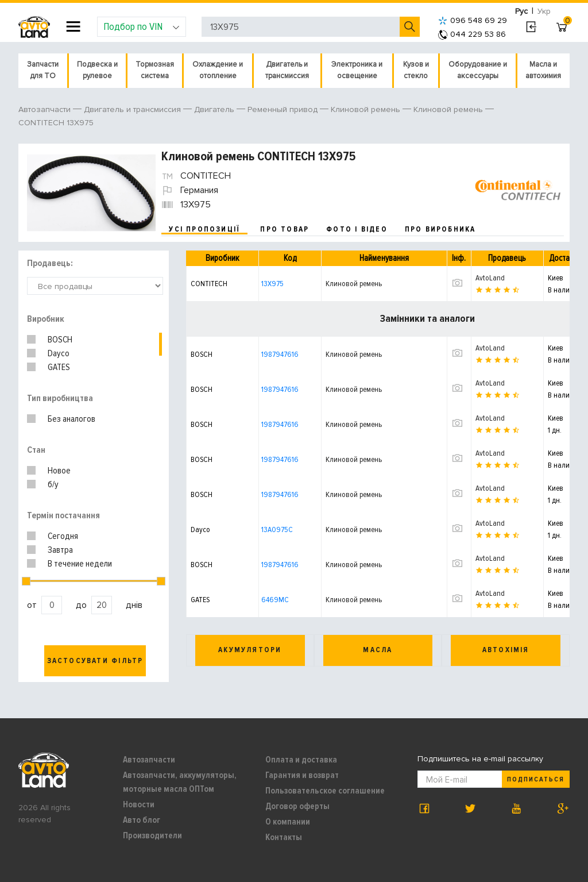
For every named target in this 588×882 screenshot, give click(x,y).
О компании (288, 822)
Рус (521, 11)
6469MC (275, 600)
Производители (152, 835)
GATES (59, 367)
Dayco (59, 353)
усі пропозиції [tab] (204, 229)
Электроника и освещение (357, 70)
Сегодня (63, 536)
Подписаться (536, 779)
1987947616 (280, 354)
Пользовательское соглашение (325, 791)
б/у (53, 484)
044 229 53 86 (472, 34)
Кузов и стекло (416, 70)
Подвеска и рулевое (97, 70)
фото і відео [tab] (357, 229)
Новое (59, 471)
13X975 (272, 284)
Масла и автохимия (543, 70)
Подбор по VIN (142, 26)
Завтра (60, 550)
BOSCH (60, 340)
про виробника (440, 229)
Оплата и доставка (301, 760)
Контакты (284, 837)
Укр (544, 11)
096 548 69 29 (473, 20)
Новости (139, 804)
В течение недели (80, 564)
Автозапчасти (149, 760)
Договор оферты (297, 806)
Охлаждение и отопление (218, 70)
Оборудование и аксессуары (478, 70)
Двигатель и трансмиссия (287, 70)
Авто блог (142, 820)
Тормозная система (155, 70)
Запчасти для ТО (43, 70)
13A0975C (277, 529)
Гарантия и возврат (302, 775)
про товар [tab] (285, 229)
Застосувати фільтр (95, 661)
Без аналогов (71, 419)
